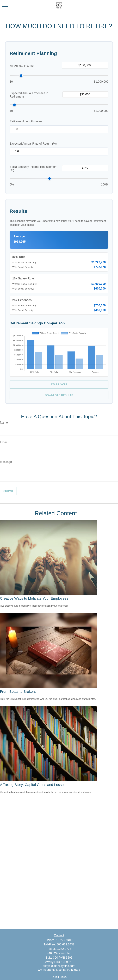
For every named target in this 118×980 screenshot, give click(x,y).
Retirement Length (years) (27, 121)
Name (4, 423)
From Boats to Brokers (18, 692)
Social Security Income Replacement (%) (33, 169)
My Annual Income (22, 66)
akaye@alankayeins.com (59, 966)
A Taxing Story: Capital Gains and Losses (33, 785)
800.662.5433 (65, 944)
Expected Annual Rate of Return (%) (33, 144)
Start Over (59, 385)
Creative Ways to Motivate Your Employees (34, 598)
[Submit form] (8, 491)
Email (4, 442)
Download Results (59, 395)
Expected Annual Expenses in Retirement (29, 95)
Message (6, 462)
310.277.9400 (64, 940)
